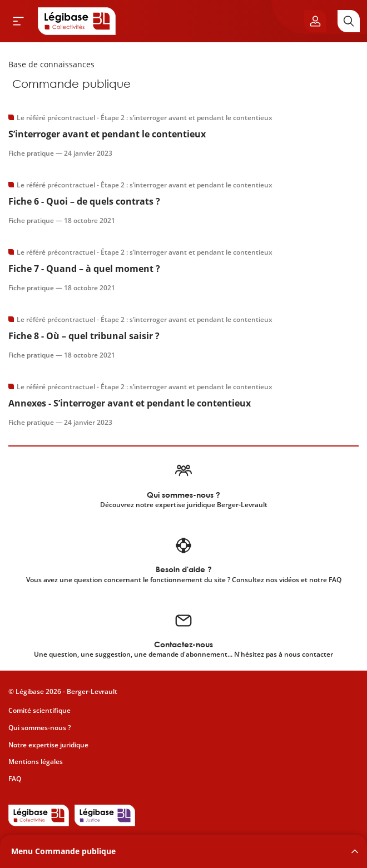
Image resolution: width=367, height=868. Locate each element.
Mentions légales (36, 762)
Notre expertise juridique (48, 745)
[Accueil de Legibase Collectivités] (77, 21)
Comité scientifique (39, 710)
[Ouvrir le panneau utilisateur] (315, 21)
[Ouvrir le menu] (18, 21)
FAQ (15, 779)
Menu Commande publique (63, 851)
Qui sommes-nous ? (39, 728)
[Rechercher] (349, 21)
